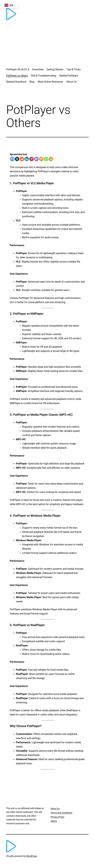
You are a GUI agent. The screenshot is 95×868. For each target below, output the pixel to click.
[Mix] (41, 159)
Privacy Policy (57, 817)
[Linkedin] (27, 159)
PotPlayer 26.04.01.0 (18, 69)
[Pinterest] (31, 159)
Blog (32, 82)
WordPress (32, 856)
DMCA (54, 821)
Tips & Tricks (73, 69)
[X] (17, 159)
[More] (51, 159)
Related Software (69, 76)
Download (38, 69)
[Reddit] (22, 159)
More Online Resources (50, 82)
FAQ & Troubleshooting (44, 76)
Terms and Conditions (61, 813)
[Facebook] (12, 159)
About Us (71, 82)
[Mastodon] (36, 159)
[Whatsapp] (46, 159)
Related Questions (16, 82)
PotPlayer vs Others (17, 76)
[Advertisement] (47, 44)
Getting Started (55, 69)
